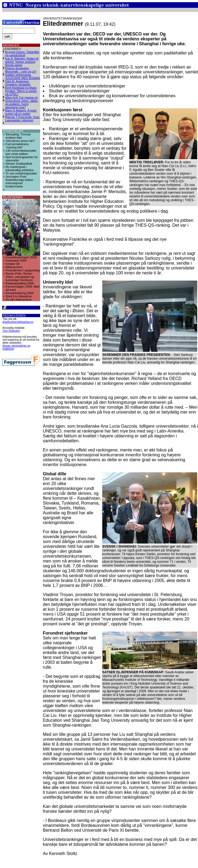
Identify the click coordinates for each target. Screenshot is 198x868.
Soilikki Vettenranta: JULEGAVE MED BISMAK (23, 76)
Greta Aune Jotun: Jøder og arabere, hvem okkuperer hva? (21, 104)
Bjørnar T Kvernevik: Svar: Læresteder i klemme (23, 119)
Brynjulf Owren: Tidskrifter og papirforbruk (22, 54)
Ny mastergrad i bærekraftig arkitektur (20, 168)
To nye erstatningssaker (21, 173)
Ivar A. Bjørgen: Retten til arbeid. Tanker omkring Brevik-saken (22, 62)
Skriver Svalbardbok (19, 164)
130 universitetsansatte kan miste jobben (21, 152)
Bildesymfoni (14, 267)
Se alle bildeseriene (19, 300)
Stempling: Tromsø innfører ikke (18, 136)
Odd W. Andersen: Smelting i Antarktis (18, 83)
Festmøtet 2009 (16, 261)
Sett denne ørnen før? (20, 141)
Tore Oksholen (11, 331)
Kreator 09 (13, 264)
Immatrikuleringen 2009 (21, 257)
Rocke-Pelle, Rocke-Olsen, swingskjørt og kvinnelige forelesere (20, 277)
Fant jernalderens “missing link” (17, 146)
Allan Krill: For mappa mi (21, 97)
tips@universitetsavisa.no (18, 322)
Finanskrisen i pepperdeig (23, 270)
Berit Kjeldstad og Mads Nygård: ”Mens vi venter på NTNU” (21, 91)
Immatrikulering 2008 (20, 293)
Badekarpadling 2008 (20, 283)
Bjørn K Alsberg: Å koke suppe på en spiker (21, 112)
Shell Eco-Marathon (19, 296)
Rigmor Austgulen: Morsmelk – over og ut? (21, 70)
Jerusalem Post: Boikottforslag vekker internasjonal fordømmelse (20, 181)
